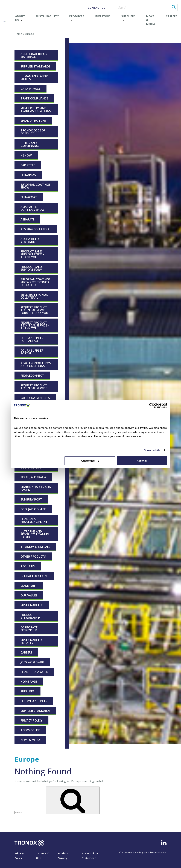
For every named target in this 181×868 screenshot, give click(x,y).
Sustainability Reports (32, 641)
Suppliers (27, 691)
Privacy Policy (31, 720)
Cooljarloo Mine (33, 509)
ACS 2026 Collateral (36, 229)
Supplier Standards (35, 66)
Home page (29, 682)
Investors (103, 16)
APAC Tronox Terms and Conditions (36, 364)
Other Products (33, 557)
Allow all (142, 461)
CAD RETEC (28, 165)
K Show (26, 155)
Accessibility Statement (30, 240)
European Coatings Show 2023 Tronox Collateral (35, 282)
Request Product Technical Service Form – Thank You (34, 310)
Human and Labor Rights (34, 78)
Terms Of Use (30, 730)
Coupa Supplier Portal (32, 352)
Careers (172, 16)
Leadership (29, 586)
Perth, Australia (33, 477)
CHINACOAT (29, 197)
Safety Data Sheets (35, 398)
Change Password (34, 672)
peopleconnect (32, 376)
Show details (152, 450)
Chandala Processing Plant (34, 520)
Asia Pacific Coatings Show (32, 208)
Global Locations (34, 576)
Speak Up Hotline (33, 121)
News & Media (30, 740)
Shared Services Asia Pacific (36, 488)
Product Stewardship (30, 616)
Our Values (29, 595)
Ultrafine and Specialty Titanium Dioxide (35, 534)
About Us (28, 566)
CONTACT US (96, 8)
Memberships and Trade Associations (36, 110)
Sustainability (47, 16)
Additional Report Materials (35, 55)
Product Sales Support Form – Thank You (33, 254)
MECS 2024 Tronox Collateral (34, 296)
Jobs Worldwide (32, 662)
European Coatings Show (35, 186)
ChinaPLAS (28, 175)
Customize (90, 461)
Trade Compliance (34, 98)
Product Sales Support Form (32, 268)
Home (18, 34)
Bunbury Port (31, 499)
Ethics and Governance (30, 144)
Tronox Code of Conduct (33, 132)
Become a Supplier (34, 701)
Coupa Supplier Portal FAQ (32, 339)
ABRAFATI (27, 219)
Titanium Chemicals (35, 547)
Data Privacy (30, 89)
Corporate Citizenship (29, 629)
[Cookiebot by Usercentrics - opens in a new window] (152, 405)
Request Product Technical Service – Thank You (35, 325)
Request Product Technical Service (34, 387)
